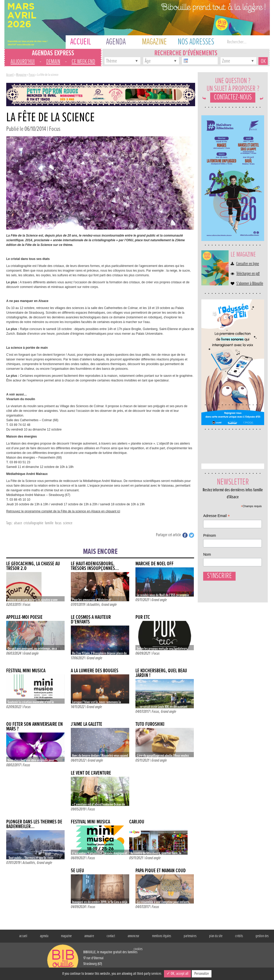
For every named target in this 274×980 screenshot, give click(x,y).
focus (58, 523)
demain (53, 62)
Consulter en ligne (248, 264)
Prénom (210, 535)
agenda (44, 936)
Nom (207, 554)
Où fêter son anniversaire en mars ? (35, 727)
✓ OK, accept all (177, 974)
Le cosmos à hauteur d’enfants (91, 620)
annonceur (133, 936)
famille (49, 523)
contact (111, 936)
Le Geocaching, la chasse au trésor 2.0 (33, 566)
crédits (239, 936)
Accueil (10, 75)
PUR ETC (143, 617)
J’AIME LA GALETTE (87, 724)
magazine (66, 936)
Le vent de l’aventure (91, 773)
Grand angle (109, 605)
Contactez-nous (233, 98)
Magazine (21, 75)
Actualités (93, 605)
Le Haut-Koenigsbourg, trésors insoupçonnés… (95, 566)
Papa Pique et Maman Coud (161, 871)
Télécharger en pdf (248, 274)
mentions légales (162, 936)
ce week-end (83, 62)
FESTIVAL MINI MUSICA (26, 671)
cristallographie (33, 523)
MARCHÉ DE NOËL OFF (155, 564)
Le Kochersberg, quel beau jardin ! (161, 673)
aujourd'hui (23, 62)
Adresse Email (216, 516)
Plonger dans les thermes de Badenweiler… (34, 824)
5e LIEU (77, 871)
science (68, 523)
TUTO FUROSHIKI (150, 724)
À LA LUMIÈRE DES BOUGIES (95, 671)
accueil (23, 936)
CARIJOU (137, 822)
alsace (18, 523)
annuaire (89, 936)
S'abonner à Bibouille (250, 284)
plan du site (216, 936)
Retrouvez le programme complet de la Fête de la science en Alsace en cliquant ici (63, 511)
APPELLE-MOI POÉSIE (24, 617)
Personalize (202, 974)
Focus (32, 75)
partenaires (190, 936)
